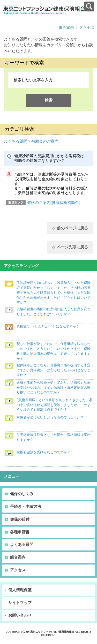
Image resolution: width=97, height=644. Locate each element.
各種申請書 (20, 532)
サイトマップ (20, 603)
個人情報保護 (20, 590)
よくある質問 (16, 141)
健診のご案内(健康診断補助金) (54, 203)
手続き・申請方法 (26, 507)
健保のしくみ (22, 494)
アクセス (18, 570)
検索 (49, 100)
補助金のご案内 (45, 141)
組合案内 (18, 557)
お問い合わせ (20, 615)
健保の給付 (20, 519)
